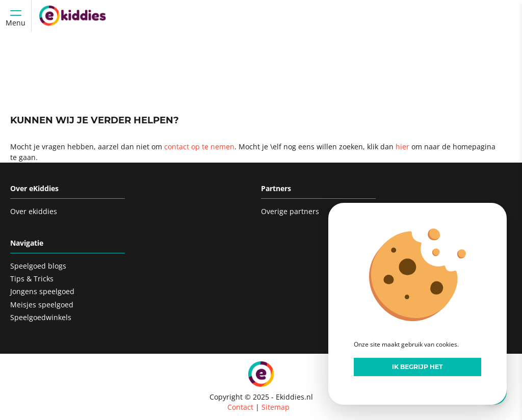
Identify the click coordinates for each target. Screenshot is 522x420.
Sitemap (276, 407)
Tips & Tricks (32, 279)
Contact (240, 407)
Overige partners (290, 211)
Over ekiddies (34, 211)
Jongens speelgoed (42, 291)
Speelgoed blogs (38, 266)
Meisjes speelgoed (42, 305)
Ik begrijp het (417, 367)
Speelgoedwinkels (41, 317)
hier (402, 147)
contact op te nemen (199, 147)
